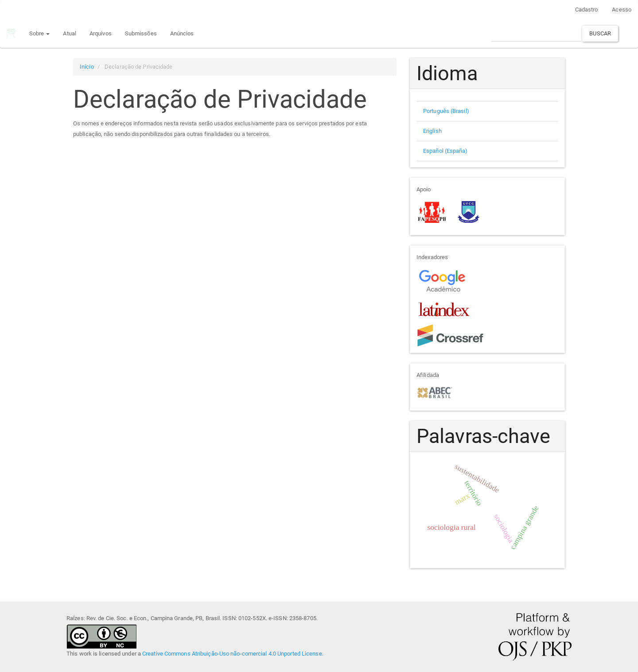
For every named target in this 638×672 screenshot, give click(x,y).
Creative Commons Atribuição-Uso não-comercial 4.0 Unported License (232, 654)
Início (87, 67)
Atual (70, 33)
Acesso (622, 10)
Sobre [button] (40, 33)
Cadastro (587, 10)
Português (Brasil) (446, 111)
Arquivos (101, 33)
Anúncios (182, 33)
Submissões (141, 33)
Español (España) (445, 151)
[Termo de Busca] (536, 33)
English (432, 131)
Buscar (600, 33)
